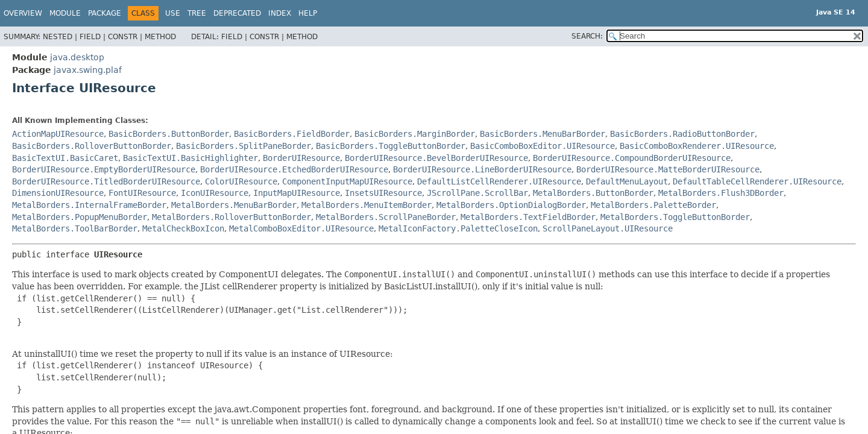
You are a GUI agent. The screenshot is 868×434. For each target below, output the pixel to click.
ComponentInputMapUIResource (347, 181)
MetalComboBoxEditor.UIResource (301, 228)
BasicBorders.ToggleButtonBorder (391, 146)
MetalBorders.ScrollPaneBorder (386, 217)
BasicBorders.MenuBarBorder (542, 134)
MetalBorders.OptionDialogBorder (511, 205)
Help (308, 13)
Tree (197, 13)
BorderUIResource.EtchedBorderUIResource (294, 169)
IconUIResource (215, 193)
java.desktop (77, 57)
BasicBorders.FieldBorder (292, 134)
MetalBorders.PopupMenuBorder (80, 217)
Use (173, 13)
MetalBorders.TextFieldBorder (528, 217)
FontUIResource (142, 193)
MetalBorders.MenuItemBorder (366, 205)
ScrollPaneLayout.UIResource (608, 228)
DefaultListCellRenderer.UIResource (499, 181)
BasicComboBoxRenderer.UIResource (697, 146)
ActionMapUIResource (58, 134)
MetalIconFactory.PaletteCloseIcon (458, 228)
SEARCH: (587, 36)
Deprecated (237, 13)
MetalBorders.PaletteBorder (653, 205)
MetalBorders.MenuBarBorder (234, 205)
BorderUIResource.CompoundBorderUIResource (632, 158)
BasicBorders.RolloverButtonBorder (92, 146)
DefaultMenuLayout (627, 181)
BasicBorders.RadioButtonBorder (682, 134)
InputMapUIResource (297, 193)
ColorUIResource (241, 181)
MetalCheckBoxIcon (183, 228)
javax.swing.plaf (88, 70)
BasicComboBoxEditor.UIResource (542, 146)
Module (65, 13)
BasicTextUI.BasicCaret (65, 158)
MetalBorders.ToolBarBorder (75, 228)
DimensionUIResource (58, 193)
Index (280, 13)
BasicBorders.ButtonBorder (169, 134)
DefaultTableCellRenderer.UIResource (757, 181)
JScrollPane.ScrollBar (477, 193)
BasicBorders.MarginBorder (415, 134)
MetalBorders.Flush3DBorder (721, 193)
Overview (23, 13)
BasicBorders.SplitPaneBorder (244, 146)
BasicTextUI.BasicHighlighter (190, 158)
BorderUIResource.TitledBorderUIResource (106, 181)
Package (105, 13)
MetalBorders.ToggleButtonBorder (675, 217)
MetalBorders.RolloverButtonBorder (231, 217)
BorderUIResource (301, 158)
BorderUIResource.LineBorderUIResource (482, 169)
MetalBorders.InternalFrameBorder (89, 205)
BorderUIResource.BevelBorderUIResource (436, 158)
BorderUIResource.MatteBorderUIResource (668, 169)
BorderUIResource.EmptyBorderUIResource (104, 169)
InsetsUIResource (383, 193)
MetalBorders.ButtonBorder (593, 193)
